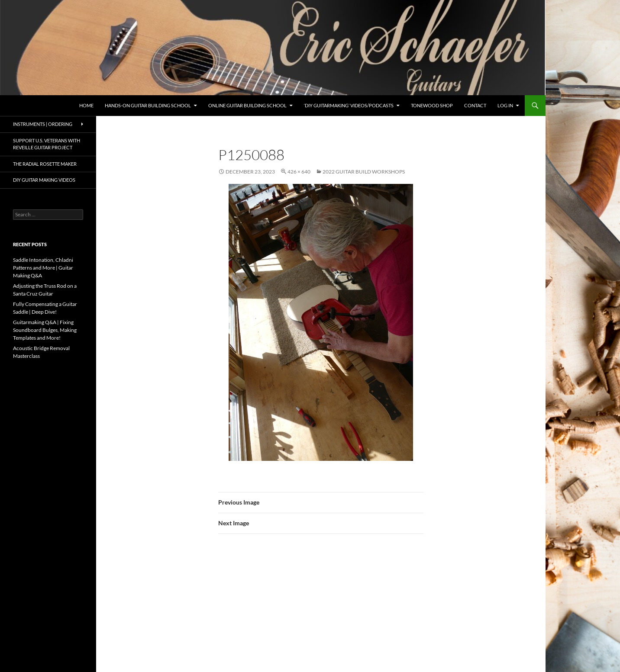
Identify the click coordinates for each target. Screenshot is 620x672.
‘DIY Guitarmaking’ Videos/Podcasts (349, 105)
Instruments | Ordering (43, 124)
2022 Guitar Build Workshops (364, 172)
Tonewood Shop (432, 105)
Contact (475, 105)
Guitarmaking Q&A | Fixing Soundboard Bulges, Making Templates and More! (45, 330)
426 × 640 (299, 172)
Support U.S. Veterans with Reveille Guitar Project (47, 144)
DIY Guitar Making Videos (44, 180)
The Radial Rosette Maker (45, 164)
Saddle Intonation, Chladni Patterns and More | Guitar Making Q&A (43, 268)
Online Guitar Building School (247, 105)
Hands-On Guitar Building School (148, 105)
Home (86, 105)
